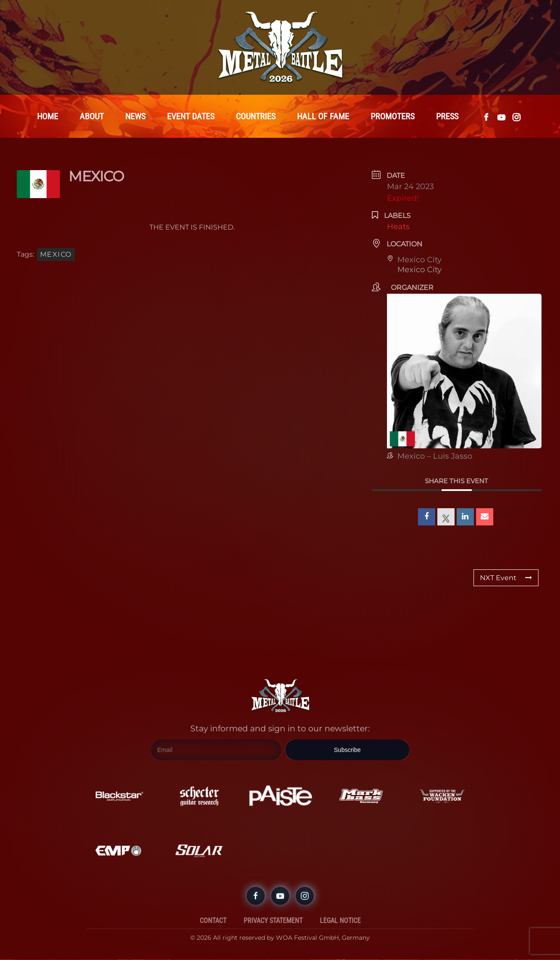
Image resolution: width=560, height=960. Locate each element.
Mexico (56, 255)
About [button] (92, 117)
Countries (256, 117)
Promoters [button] (393, 117)
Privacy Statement (273, 921)
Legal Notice (340, 921)
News (135, 117)
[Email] (216, 750)
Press (447, 117)
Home (48, 117)
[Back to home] (280, 47)
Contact (213, 921)
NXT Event (506, 578)
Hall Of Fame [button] (323, 117)
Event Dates (191, 117)
